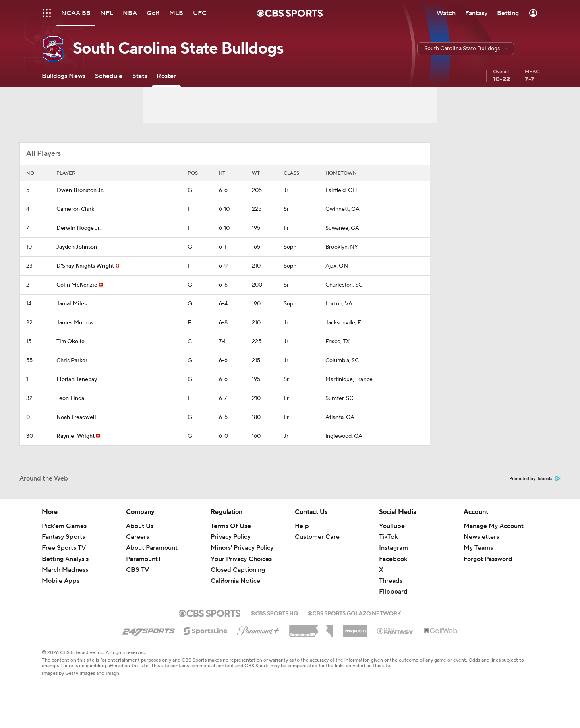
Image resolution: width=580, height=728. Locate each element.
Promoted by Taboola (535, 479)
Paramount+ (144, 559)
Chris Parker (72, 361)
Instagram (394, 548)
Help (302, 526)
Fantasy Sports (63, 537)
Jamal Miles (71, 304)
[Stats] (140, 76)
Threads (391, 581)
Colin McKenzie (77, 285)
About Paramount (152, 548)
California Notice (235, 581)
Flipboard (393, 592)
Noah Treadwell (76, 417)
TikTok (388, 537)
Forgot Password (488, 559)
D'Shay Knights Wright (85, 266)
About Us (140, 526)
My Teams (478, 548)
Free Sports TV (64, 548)
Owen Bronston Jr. (80, 190)
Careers (138, 537)
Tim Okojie (70, 342)
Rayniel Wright (76, 436)
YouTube (392, 526)
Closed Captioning (238, 570)
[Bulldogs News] (64, 76)
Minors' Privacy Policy (242, 548)
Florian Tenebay (77, 379)
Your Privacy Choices (241, 559)
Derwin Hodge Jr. (79, 228)
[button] (466, 49)
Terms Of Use (231, 526)
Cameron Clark (75, 209)
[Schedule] (109, 76)
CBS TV (138, 570)
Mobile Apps (61, 581)
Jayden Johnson (77, 247)
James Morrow (75, 323)
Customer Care (317, 537)
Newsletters (481, 537)
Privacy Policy (231, 537)
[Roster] (166, 76)
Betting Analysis (65, 559)
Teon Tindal (71, 398)
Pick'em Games (64, 526)
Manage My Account (494, 526)
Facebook (393, 559)
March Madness (65, 570)
